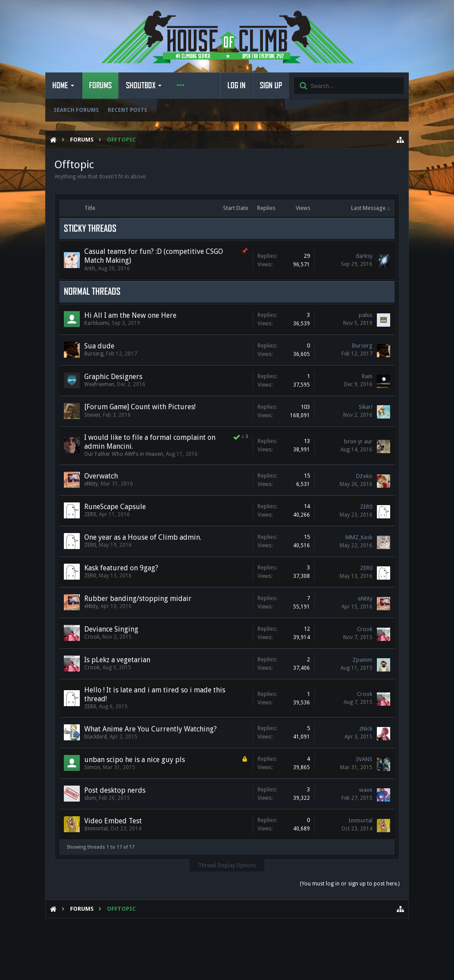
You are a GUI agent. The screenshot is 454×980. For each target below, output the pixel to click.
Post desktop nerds (115, 790)
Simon (92, 767)
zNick (366, 729)
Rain (367, 376)
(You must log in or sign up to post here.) (350, 884)
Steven (92, 415)
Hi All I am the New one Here (130, 315)
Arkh (90, 269)
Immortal (96, 829)
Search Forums (76, 110)
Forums (100, 86)
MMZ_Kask (359, 537)
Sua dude (99, 346)
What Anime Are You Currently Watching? (151, 729)
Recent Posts (127, 110)
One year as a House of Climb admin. (143, 537)
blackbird (96, 737)
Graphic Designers (113, 377)
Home (60, 86)
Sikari (366, 407)
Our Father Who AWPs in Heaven (124, 454)
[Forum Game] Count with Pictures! (140, 407)
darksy (364, 256)
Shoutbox (141, 86)
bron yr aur (358, 441)
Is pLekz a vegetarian (117, 660)
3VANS (364, 759)
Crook (92, 637)
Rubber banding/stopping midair (138, 599)
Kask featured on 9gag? (121, 568)
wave (366, 790)
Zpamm (362, 660)
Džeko (364, 476)
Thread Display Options (227, 865)
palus (366, 315)
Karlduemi (97, 323)
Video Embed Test (113, 821)
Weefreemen (99, 384)
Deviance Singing (111, 629)
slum (90, 798)
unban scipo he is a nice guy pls (135, 760)
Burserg (94, 354)
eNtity (91, 484)
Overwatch (101, 476)
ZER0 (90, 514)
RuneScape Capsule (115, 507)
